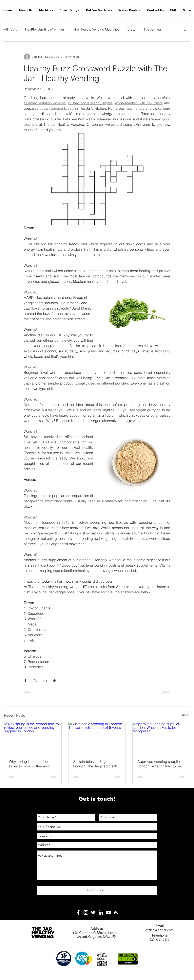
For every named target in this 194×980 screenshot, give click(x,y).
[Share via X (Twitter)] (35, 680)
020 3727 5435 (159, 939)
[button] (185, 30)
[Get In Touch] (97, 890)
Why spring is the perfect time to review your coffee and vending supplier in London (33, 764)
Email (159, 926)
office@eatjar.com (159, 930)
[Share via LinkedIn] (45, 680)
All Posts (10, 29)
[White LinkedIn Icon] (101, 912)
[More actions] (168, 57)
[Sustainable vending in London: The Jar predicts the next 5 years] (97, 738)
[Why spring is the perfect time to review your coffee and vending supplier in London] (33, 738)
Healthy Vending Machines (45, 29)
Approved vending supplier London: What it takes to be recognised (159, 764)
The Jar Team (153, 29)
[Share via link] (55, 680)
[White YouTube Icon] (108, 912)
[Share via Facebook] (26, 680)
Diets (131, 29)
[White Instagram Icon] (86, 912)
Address (97, 929)
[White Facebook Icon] (78, 912)
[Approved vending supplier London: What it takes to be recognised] (161, 738)
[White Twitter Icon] (93, 912)
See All (186, 715)
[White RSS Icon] (116, 912)
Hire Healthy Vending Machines (96, 29)
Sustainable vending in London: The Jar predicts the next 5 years (96, 764)
